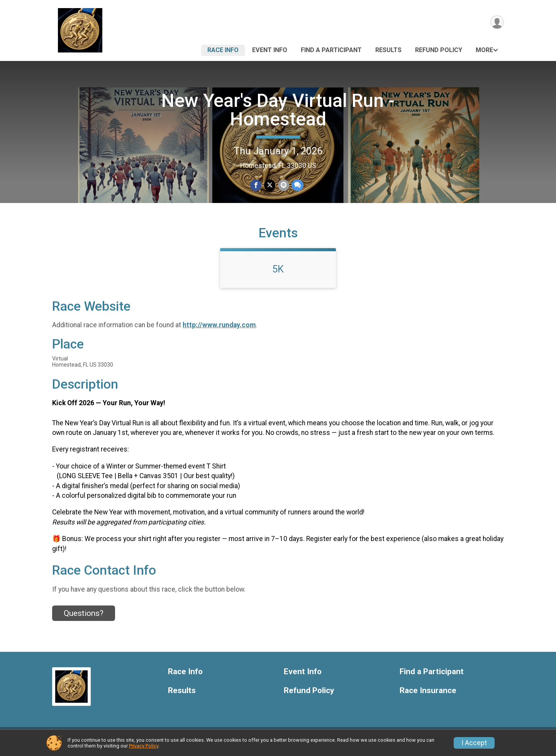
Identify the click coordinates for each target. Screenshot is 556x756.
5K (278, 274)
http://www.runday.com (219, 330)
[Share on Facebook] (256, 185)
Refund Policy (439, 50)
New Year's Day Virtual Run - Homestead (278, 110)
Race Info (223, 50)
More (484, 50)
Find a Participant (331, 50)
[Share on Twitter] (270, 185)
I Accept (474, 743)
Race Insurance (428, 695)
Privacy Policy (144, 746)
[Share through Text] (297, 185)
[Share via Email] (283, 185)
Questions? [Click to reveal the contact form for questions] (84, 618)
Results (388, 50)
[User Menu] (497, 23)
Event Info (270, 50)
